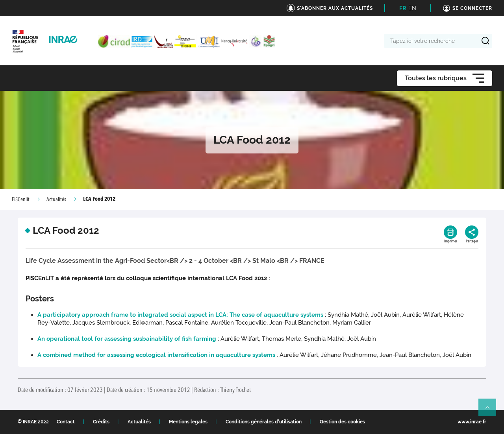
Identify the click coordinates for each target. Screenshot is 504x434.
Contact (66, 422)
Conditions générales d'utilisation (264, 422)
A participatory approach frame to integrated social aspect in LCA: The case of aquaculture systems (180, 315)
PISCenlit (21, 199)
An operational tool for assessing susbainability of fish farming (127, 339)
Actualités (56, 199)
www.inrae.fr (472, 422)
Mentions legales (188, 422)
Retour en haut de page (491, 411)
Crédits (101, 422)
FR (403, 8)
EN (412, 8)
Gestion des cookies (342, 422)
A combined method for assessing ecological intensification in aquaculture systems (156, 355)
